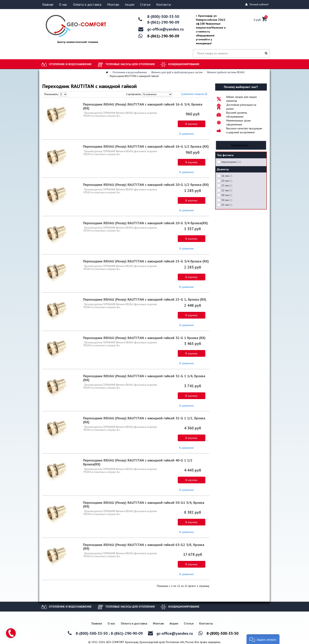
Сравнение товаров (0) (194, 94)
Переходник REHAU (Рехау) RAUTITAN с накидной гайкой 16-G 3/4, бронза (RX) (143, 106)
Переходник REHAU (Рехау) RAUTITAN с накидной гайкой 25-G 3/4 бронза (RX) (146, 261)
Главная (48, 5)
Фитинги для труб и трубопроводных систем (175, 72)
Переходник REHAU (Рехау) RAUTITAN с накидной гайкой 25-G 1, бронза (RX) (145, 299)
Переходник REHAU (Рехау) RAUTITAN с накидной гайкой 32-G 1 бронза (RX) (144, 338)
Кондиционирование (184, 64)
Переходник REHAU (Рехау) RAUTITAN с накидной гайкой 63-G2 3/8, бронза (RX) (144, 547)
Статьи (145, 5)
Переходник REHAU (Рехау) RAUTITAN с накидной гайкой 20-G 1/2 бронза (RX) (146, 185)
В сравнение (187, 134)
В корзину (191, 124)
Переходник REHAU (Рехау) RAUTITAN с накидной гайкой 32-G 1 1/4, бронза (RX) (144, 378)
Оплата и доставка (87, 5)
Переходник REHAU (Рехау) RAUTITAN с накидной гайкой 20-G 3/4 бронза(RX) (145, 223)
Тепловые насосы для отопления (130, 64)
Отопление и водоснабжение (70, 64)
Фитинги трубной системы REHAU (224, 72)
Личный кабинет (258, 4)
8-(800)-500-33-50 (163, 17)
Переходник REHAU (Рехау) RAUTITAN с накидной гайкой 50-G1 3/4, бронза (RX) (144, 505)
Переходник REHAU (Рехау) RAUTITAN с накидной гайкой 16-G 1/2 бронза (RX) (146, 146)
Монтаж (113, 5)
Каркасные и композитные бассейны (76, 616)
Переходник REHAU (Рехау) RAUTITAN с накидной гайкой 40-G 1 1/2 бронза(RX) (138, 462)
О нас (63, 5)
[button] (263, 639)
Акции (130, 5)
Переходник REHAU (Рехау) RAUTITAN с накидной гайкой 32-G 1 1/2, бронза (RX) (144, 420)
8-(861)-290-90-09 (163, 22)
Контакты (164, 5)
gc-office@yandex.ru (165, 29)
